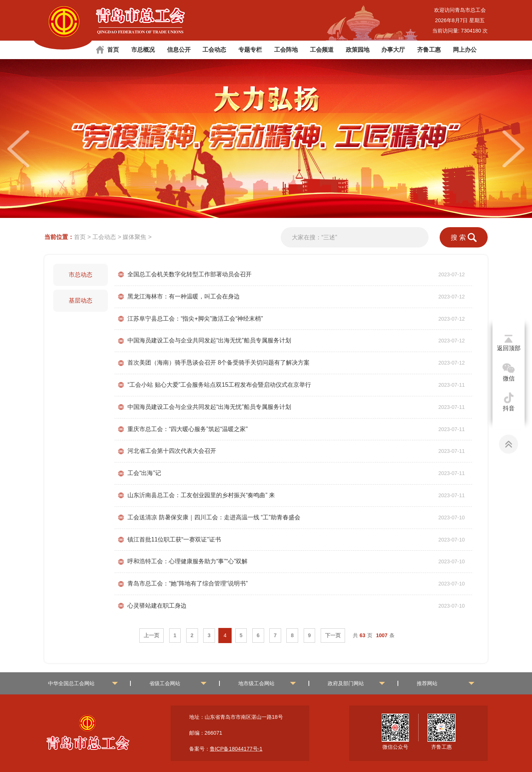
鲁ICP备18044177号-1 (236, 749)
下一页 (333, 635)
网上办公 (465, 50)
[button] (514, 149)
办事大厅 (393, 50)
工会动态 (214, 50)
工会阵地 (286, 50)
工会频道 (322, 50)
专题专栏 (250, 50)
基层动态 (81, 300)
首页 (113, 50)
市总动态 (81, 275)
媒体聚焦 (134, 237)
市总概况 (143, 50)
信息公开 (179, 50)
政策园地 (358, 50)
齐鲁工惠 (429, 50)
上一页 (151, 635)
